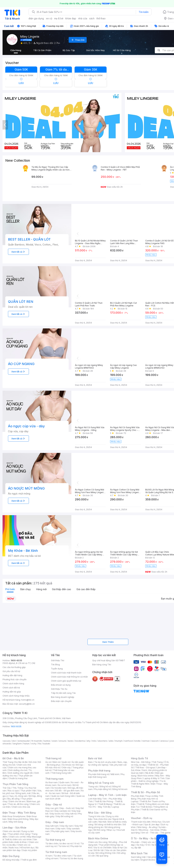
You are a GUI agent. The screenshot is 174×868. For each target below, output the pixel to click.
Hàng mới (41, 589)
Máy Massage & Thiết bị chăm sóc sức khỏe (22, 838)
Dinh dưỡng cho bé (18, 770)
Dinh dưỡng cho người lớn (20, 773)
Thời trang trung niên (61, 773)
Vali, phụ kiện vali (118, 765)
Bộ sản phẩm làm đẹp (20, 849)
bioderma (80, 741)
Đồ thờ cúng (99, 830)
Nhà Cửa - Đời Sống (100, 813)
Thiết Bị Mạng (105, 804)
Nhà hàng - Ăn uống (147, 827)
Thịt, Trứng (18, 788)
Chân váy (66, 767)
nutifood (128, 741)
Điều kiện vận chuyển (61, 701)
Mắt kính (115, 774)
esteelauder (24, 741)
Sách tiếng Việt (138, 857)
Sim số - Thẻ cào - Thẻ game (156, 833)
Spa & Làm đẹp (152, 824)
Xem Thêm (108, 642)
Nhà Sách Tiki (139, 853)
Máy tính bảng (16, 822)
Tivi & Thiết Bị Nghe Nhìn (148, 782)
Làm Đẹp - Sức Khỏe (14, 828)
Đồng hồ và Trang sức (101, 783)
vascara (6, 741)
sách (92, 18)
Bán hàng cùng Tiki (102, 665)
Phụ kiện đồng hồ (102, 789)
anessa (164, 741)
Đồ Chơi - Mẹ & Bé (13, 758)
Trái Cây (7, 788)
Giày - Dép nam (55, 822)
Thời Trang (157, 762)
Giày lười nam (52, 826)
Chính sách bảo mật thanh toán (66, 673)
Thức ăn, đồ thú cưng (18, 804)
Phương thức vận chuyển (15, 679)
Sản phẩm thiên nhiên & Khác (20, 841)
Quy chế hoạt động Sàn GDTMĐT (109, 660)
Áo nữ (48, 762)
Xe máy (140, 845)
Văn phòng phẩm (156, 857)
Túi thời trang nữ (55, 840)
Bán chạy (26, 589)
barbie (47, 741)
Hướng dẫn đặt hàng (12, 675)
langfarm (17, 744)
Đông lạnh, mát (23, 793)
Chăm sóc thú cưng (98, 842)
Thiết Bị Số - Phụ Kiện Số (145, 792)
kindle (137, 741)
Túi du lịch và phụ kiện (105, 762)
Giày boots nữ (57, 814)
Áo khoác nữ (68, 765)
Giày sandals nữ (62, 811)
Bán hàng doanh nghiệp (63, 697)
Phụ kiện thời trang (99, 771)
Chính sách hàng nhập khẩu (16, 696)
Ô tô (148, 845)
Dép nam (61, 829)
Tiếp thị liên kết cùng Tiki (63, 693)
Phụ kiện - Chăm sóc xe (143, 842)
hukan (26, 744)
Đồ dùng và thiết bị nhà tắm (108, 824)
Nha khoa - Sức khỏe (149, 830)
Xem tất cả (19, 252)
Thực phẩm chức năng (19, 834)
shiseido (7, 744)
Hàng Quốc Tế (139, 758)
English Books (148, 860)
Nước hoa (14, 848)
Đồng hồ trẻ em (120, 789)
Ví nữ (77, 843)
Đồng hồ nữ (105, 786)
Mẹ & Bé (150, 773)
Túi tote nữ (64, 846)
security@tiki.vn (27, 704)
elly (88, 741)
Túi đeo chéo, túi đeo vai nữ (59, 843)
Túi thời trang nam (56, 852)
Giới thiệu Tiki (58, 660)
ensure (63, 741)
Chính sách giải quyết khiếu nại (66, 681)
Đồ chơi (33, 762)
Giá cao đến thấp (86, 589)
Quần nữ (66, 762)
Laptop (116, 807)
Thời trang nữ (53, 758)
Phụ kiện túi (76, 846)
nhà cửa (83, 18)
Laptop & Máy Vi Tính (154, 778)
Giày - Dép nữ (54, 804)
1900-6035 (16, 660)
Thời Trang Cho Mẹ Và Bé (15, 762)
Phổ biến (10, 589)
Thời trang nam (54, 779)
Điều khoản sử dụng (61, 685)
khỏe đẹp (71, 18)
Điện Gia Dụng (11, 856)
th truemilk (37, 741)
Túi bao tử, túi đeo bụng (71, 858)
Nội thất (102, 822)
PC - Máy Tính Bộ (102, 807)
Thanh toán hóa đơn (141, 822)
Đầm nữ (56, 762)
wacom (155, 741)
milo (94, 741)
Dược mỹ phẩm (30, 850)
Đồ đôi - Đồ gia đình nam (67, 791)
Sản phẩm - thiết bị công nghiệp (150, 780)
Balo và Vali (95, 758)
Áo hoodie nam (59, 788)
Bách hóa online (146, 776)
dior (14, 741)
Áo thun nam (51, 782)
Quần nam (64, 782)
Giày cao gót (52, 808)
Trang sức (93, 786)
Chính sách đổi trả (11, 688)
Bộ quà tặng (102, 856)
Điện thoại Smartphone (14, 816)
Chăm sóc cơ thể (17, 837)
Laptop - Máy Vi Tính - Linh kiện (107, 795)
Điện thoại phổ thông (18, 819)
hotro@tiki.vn (28, 700)
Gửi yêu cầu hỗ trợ (11, 671)
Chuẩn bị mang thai (18, 778)
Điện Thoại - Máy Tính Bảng (19, 813)
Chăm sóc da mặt (11, 831)
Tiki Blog (55, 665)
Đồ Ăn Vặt (99, 850)
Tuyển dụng (57, 669)
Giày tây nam (67, 826)
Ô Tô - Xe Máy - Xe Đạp (145, 838)
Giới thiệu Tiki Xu (59, 689)
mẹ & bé (59, 18)
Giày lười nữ (71, 814)
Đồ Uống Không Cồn (106, 853)
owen (55, 741)
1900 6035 (16, 726)
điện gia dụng (36, 18)
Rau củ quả (13, 791)
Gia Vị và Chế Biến (103, 848)
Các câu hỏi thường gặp (14, 667)
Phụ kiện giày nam (60, 831)
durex (71, 741)
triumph (119, 741)
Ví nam (49, 856)
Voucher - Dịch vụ (142, 818)
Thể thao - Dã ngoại (145, 767)
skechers (103, 741)
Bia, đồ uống (13, 799)
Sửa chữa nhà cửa (102, 819)
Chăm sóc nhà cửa (21, 807)
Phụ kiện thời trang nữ (99, 774)
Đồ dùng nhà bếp (11, 860)
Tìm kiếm (144, 12)
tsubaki (46, 744)
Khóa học (157, 822)
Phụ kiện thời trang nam (106, 776)
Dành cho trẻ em (17, 801)
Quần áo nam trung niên (63, 796)
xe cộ (49, 18)
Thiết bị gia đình (29, 860)
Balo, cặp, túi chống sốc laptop (108, 763)
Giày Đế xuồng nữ (64, 816)
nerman (146, 741)
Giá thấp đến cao (62, 589)
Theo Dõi (78, 40)
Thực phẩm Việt (28, 791)
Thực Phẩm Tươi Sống (15, 784)
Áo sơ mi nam (65, 785)
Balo (90, 762)
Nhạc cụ (111, 830)
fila (40, 744)
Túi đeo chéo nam (63, 856)
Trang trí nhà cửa (96, 816)
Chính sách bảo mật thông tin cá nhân (69, 677)
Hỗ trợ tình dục (27, 848)
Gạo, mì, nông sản (18, 796)
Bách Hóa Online (98, 838)
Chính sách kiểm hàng (13, 684)
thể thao (101, 18)
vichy (34, 744)
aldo (111, 741)
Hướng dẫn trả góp (12, 692)
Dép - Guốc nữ (67, 808)
